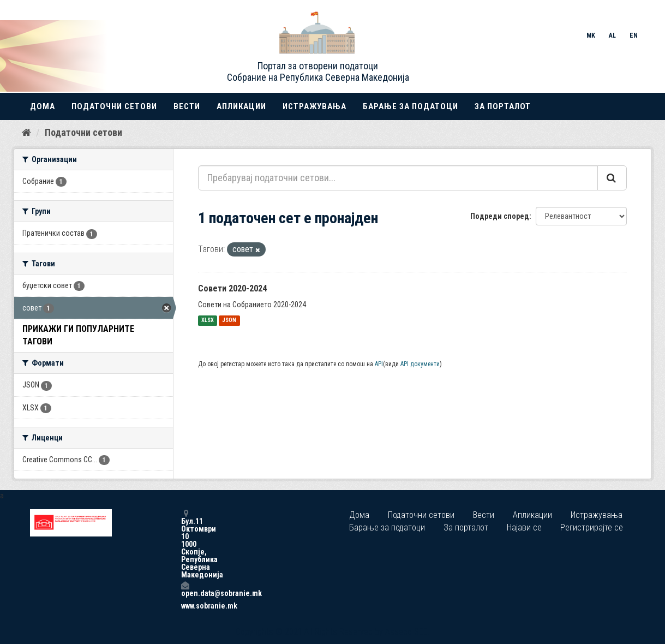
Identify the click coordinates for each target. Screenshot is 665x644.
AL (612, 35)
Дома (43, 106)
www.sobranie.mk (185, 606)
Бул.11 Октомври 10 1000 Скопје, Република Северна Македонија (185, 544)
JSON (229, 321)
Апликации (241, 106)
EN (634, 35)
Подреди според (500, 216)
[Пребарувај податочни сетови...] (398, 178)
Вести (187, 106)
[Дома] (26, 133)
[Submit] (612, 178)
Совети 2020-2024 (232, 288)
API (379, 364)
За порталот (503, 106)
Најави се (524, 527)
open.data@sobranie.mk (185, 589)
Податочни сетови (114, 106)
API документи (420, 364)
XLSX (208, 321)
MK (591, 35)
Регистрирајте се (592, 527)
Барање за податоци (411, 106)
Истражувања (314, 106)
